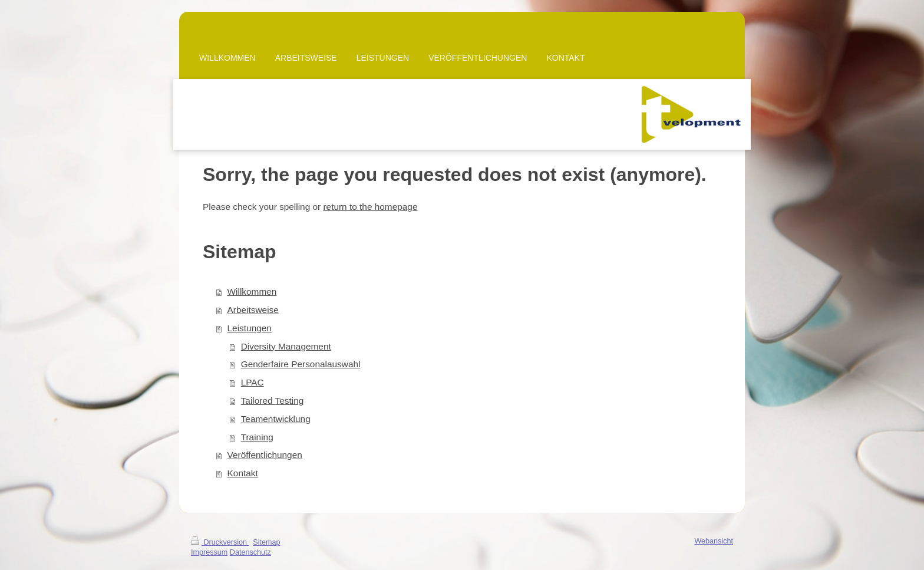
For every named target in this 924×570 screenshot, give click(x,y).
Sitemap (266, 542)
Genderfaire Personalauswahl (301, 364)
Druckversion (220, 542)
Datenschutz (250, 552)
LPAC (253, 382)
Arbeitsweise (253, 310)
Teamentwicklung (276, 419)
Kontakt (243, 473)
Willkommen (252, 291)
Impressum (209, 552)
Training (257, 437)
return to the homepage (370, 207)
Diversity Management (286, 346)
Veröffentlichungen (265, 455)
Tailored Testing (273, 401)
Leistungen (250, 328)
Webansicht (714, 541)
